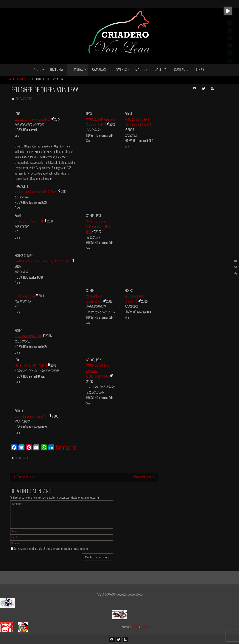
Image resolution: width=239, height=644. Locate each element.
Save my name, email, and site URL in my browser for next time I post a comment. (52, 549)
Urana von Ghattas (25, 296)
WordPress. (145, 627)
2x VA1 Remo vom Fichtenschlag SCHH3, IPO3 (98, 227)
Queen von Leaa (23, 477)
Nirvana (135, 627)
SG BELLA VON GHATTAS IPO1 (31, 366)
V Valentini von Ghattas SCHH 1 (32, 417)
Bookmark (22, 458)
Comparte (66, 448)
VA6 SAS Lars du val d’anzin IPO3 (33, 120)
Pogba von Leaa (145, 477)
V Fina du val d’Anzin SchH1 (29, 221)
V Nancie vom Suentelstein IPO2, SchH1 (36, 192)
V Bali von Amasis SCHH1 (28, 336)
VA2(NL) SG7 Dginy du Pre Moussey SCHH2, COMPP (43, 261)
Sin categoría (23, 79)
